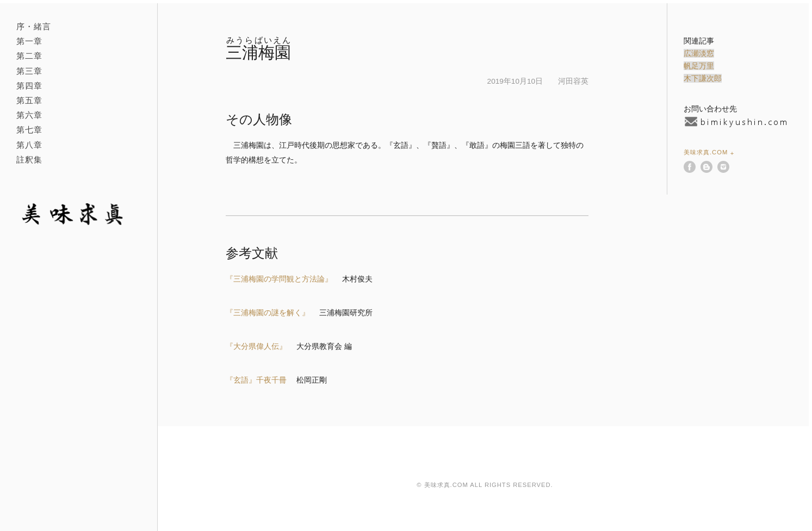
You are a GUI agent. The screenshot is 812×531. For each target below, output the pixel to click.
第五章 (29, 100)
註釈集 (29, 160)
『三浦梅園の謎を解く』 (268, 313)
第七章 (29, 130)
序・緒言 (34, 26)
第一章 (29, 41)
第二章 (29, 56)
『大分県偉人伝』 (256, 346)
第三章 (29, 71)
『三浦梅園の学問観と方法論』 (279, 279)
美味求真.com (706, 152)
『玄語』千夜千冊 (256, 380)
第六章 (29, 115)
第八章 (29, 145)
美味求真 (75, 214)
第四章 (29, 86)
